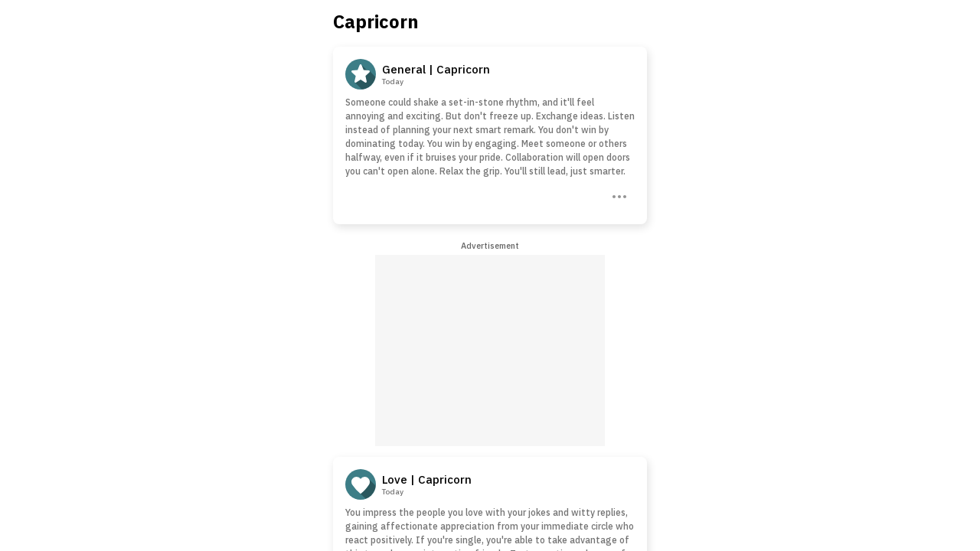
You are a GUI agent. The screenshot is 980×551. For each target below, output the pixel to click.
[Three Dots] (618, 195)
